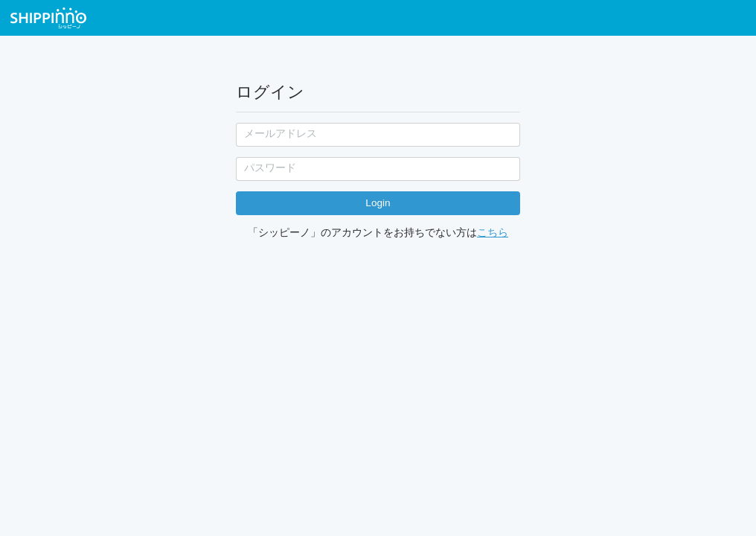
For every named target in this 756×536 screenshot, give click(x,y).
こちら (493, 233)
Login (378, 203)
